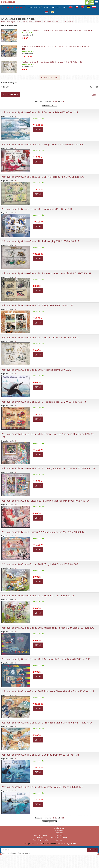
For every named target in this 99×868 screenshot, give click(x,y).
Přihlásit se (59, 830)
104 (62, 102)
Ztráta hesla (59, 835)
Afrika (30, 22)
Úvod (3, 22)
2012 (54, 22)
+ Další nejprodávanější (50, 77)
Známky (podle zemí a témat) (16, 22)
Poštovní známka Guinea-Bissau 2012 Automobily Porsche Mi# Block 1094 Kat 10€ (48, 628)
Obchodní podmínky (59, 7)
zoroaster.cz (8, 2)
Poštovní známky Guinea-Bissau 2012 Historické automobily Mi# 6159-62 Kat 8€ (46, 273)
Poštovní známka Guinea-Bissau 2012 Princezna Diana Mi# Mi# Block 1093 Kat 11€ (48, 691)
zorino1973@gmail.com (67, 844)
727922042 (39, 844)
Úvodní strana (59, 828)
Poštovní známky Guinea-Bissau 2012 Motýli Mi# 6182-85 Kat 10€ (38, 595)
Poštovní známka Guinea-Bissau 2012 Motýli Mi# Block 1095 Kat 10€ (40, 564)
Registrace (59, 833)
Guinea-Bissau (38, 22)
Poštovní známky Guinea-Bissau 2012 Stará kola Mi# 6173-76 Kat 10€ (52, 62)
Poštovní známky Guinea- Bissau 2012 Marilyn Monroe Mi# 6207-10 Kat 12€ (44, 532)
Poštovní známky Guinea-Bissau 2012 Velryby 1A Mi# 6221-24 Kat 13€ (40, 755)
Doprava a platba (33, 7)
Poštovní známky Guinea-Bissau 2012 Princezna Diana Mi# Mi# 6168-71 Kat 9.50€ (57, 31)
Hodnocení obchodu (59, 838)
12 (53, 102)
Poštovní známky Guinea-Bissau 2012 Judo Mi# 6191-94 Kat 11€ (37, 209)
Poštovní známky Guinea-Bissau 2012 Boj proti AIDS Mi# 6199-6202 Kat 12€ (44, 145)
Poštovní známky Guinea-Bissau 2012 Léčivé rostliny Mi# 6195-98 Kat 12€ (42, 177)
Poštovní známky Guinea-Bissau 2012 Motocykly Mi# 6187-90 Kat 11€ (40, 241)
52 (59, 102)
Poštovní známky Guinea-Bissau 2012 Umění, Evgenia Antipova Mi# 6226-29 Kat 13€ (48, 468)
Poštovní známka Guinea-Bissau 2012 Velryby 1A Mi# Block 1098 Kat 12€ (42, 787)
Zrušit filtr (94, 95)
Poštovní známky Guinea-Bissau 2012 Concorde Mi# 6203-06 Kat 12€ (40, 112)
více (16, 116)
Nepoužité (47, 22)
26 (56, 102)
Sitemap (59, 840)
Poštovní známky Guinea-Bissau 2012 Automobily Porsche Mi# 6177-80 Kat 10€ (46, 659)
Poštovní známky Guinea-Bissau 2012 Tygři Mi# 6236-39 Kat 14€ (37, 305)
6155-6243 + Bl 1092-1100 (65, 22)
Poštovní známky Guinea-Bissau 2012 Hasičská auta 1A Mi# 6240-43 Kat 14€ (44, 402)
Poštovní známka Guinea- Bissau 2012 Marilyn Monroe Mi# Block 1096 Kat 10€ (45, 501)
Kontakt (45, 7)
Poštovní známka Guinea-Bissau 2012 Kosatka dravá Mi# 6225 (36, 370)
